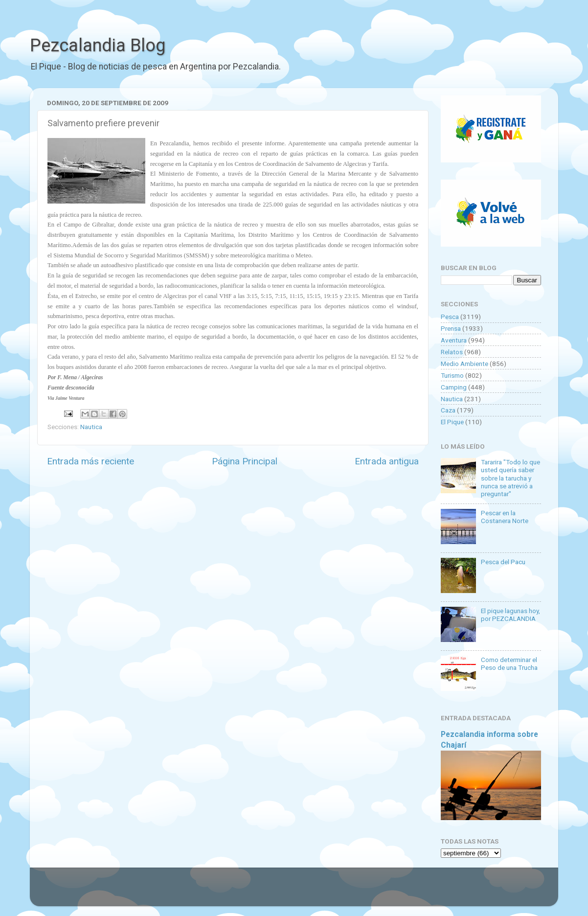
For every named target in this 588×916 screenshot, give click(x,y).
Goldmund (311, 892)
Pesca (450, 317)
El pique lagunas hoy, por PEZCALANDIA (510, 615)
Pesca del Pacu (503, 562)
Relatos (452, 352)
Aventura (454, 340)
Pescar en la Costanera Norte (505, 517)
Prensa (451, 328)
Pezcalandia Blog (98, 46)
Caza (448, 410)
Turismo (452, 375)
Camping (454, 387)
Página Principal (245, 461)
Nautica (91, 427)
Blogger (395, 892)
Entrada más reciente (90, 461)
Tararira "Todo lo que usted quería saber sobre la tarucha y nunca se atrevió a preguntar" (510, 478)
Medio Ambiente (464, 364)
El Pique (452, 422)
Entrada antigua (387, 461)
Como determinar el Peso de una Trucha (509, 664)
